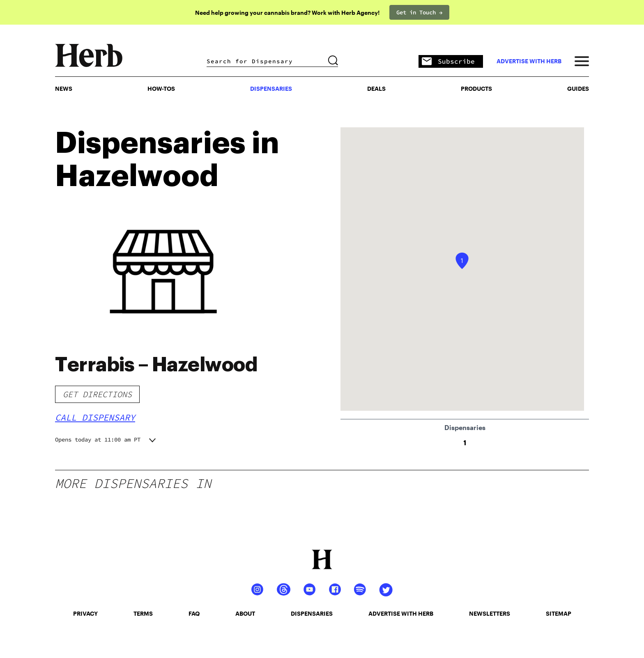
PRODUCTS (476, 89)
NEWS (64, 89)
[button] (462, 261)
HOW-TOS (161, 89)
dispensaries (312, 613)
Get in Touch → (419, 12)
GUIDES (578, 89)
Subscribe (448, 62)
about (245, 613)
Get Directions (97, 394)
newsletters (490, 613)
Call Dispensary (95, 417)
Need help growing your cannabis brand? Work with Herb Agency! (287, 13)
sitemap (559, 613)
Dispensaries (271, 89)
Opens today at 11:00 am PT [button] (98, 439)
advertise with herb (529, 61)
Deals (376, 89)
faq (194, 613)
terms (143, 613)
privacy (85, 613)
